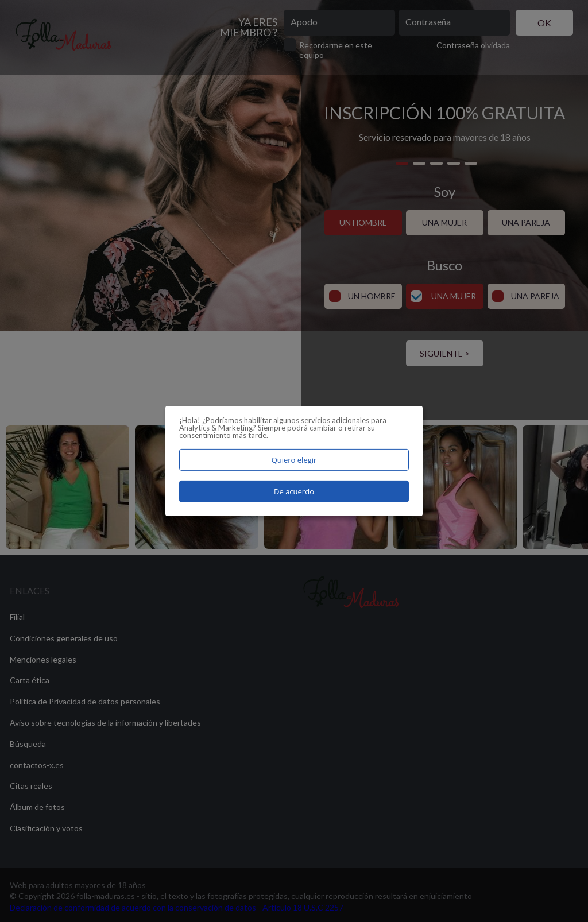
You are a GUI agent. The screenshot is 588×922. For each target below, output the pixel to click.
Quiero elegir (294, 460)
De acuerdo (294, 491)
